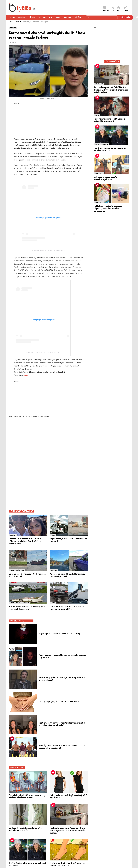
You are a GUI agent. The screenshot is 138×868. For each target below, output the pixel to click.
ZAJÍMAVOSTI (32, 17)
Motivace (43, 17)
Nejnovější (105, 9)
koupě (41, 416)
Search (115, 18)
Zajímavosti (20, 570)
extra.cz (27, 375)
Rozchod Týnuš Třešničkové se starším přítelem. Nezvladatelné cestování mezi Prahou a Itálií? (25, 541)
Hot (53, 772)
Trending (12, 739)
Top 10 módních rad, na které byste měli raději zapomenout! (27, 864)
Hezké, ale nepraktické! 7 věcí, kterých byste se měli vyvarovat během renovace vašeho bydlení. (68, 830)
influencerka (20, 416)
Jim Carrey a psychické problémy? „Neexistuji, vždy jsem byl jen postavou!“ (62, 679)
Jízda (29, 416)
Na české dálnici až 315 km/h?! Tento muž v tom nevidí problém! (68, 575)
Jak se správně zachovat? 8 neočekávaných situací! (106, 178)
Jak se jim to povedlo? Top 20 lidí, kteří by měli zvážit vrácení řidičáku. (67, 608)
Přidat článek (126, 17)
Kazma (35, 416)
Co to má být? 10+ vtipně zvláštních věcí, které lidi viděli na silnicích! (28, 575)
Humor (53, 535)
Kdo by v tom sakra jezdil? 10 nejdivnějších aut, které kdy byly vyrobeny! (28, 608)
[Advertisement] (48, 119)
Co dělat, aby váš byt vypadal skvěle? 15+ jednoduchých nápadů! (26, 829)
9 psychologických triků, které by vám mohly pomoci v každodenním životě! (27, 796)
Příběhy (78, 17)
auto (12, 416)
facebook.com (52, 99)
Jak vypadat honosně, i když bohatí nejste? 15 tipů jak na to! (69, 796)
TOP (113, 9)
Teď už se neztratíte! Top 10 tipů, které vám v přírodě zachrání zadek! (68, 864)
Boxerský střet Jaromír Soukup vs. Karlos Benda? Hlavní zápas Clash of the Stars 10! (62, 747)
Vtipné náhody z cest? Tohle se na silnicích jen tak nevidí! (69, 540)
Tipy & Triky (67, 17)
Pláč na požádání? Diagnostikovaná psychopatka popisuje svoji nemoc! (62, 656)
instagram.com (44, 99)
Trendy (125, 9)
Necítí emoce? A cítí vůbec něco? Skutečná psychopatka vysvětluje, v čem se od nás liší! (62, 724)
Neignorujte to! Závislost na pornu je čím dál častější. (60, 633)
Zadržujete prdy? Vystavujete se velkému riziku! (59, 701)
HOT (119, 9)
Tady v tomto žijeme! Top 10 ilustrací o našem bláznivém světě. (110, 120)
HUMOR (13, 17)
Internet (21, 17)
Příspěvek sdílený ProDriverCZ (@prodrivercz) (48, 250)
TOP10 (51, 17)
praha (47, 416)
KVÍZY (58, 17)
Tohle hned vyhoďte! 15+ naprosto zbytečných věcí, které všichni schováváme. (108, 208)
